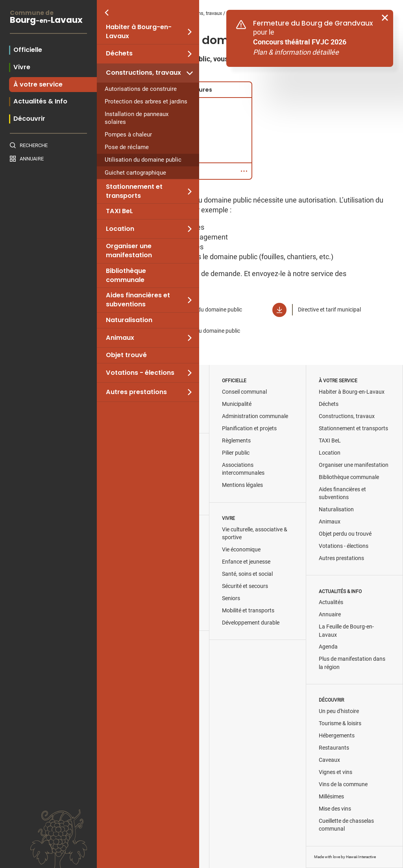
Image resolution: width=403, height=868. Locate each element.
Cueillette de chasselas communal (346, 825)
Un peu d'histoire (339, 711)
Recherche (34, 145)
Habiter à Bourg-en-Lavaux (139, 32)
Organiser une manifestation (129, 251)
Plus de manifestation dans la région (352, 663)
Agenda (328, 647)
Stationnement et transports (134, 191)
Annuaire (32, 159)
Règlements (236, 441)
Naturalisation (129, 320)
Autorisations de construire (141, 89)
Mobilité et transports (248, 611)
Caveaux (329, 760)
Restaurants (334, 748)
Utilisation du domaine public (143, 160)
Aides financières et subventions (138, 300)
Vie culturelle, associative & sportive (255, 534)
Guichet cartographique (135, 173)
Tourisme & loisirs (340, 723)
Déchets (119, 53)
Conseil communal (244, 392)
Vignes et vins (336, 772)
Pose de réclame (127, 147)
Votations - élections (140, 373)
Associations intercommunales (243, 469)
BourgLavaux (48, 18)
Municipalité (237, 404)
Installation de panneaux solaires (137, 118)
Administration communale (255, 416)
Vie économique (241, 550)
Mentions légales (242, 485)
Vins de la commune (343, 784)
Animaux (120, 338)
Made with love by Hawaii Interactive (345, 857)
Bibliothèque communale (126, 276)
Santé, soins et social (247, 574)
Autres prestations (136, 392)
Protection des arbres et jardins (146, 101)
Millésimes (331, 797)
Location (120, 229)
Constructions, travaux (143, 73)
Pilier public (236, 453)
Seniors (231, 598)
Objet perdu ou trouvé (345, 534)
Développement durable (251, 623)
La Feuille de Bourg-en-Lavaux (346, 631)
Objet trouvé (126, 355)
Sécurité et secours (245, 586)
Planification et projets (249, 428)
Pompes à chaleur (128, 135)
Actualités (331, 602)
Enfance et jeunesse (246, 562)
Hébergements (337, 736)
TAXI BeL (119, 211)
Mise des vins (335, 809)
